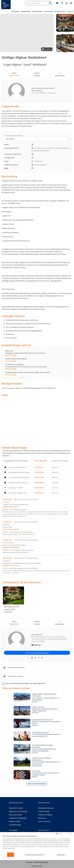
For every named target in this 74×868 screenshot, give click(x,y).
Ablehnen (61, 855)
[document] (37, 844)
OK (11, 855)
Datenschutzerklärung (41, 862)
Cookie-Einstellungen (34, 855)
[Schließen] (71, 834)
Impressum (29, 862)
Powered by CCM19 (37, 866)
